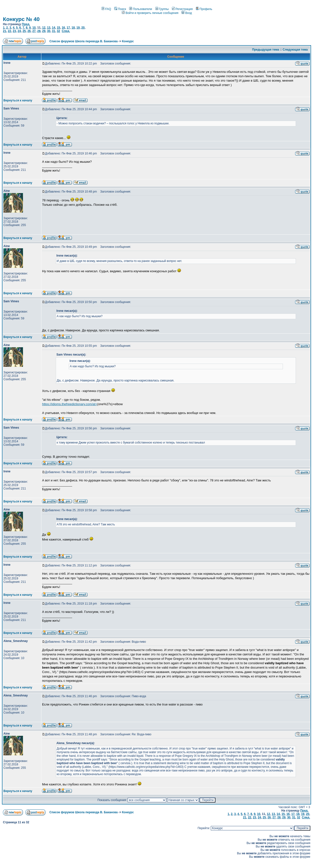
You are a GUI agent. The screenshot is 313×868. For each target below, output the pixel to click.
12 (44, 28)
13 (49, 28)
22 (9, 31)
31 (53, 31)
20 (83, 28)
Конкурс (128, 41)
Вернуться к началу (18, 100)
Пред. (26, 24)
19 (78, 28)
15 (58, 28)
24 (19, 31)
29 (44, 31)
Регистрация (182, 9)
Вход (187, 13)
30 (49, 31)
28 (39, 31)
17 (68, 28)
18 (73, 28)
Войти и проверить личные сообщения (150, 13)
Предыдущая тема (266, 50)
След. (66, 31)
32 (58, 31)
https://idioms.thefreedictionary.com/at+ (70, 404)
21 (5, 31)
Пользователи (140, 9)
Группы (162, 9)
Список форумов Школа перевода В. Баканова (84, 41)
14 (53, 28)
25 (24, 31)
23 (14, 31)
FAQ (106, 9)
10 (34, 28)
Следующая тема (295, 50)
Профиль (204, 9)
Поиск (120, 9)
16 (63, 28)
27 (34, 31)
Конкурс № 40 (21, 19)
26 (29, 31)
